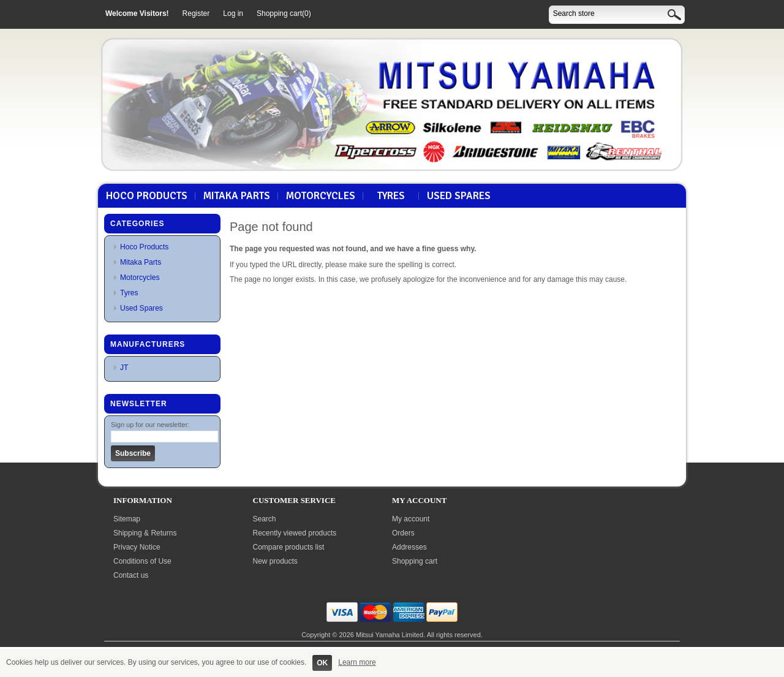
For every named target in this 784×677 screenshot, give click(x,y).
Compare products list (289, 547)
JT (124, 368)
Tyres (391, 196)
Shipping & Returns (145, 533)
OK (322, 663)
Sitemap (127, 519)
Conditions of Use (142, 561)
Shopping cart (415, 561)
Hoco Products (147, 196)
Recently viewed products (295, 533)
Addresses (409, 547)
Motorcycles (321, 196)
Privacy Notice (137, 547)
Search (265, 519)
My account (411, 519)
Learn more (357, 662)
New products (275, 561)
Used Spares (459, 196)
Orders (403, 533)
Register (196, 13)
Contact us (131, 575)
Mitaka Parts (237, 196)
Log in (233, 13)
